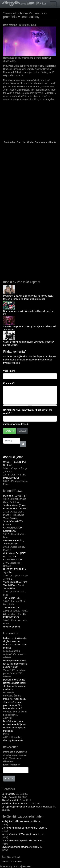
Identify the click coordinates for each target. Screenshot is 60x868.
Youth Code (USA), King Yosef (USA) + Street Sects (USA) (15, 585)
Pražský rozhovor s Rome (14, 803)
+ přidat (19, 491)
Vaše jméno (9, 371)
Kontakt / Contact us (12, 862)
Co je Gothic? (8, 794)
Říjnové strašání (10, 800)
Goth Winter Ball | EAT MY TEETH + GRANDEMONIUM (14, 556)
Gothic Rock (8, 797)
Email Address (12, 765)
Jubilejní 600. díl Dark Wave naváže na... (22, 821)
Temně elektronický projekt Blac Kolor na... (23, 841)
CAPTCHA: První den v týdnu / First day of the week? (28, 412)
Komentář (9, 383)
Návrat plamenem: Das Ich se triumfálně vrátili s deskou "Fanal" (15, 664)
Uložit (10, 431)
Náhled (22, 431)
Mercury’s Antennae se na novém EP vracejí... (25, 828)
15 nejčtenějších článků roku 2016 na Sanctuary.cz (27, 807)
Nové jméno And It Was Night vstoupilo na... (23, 834)
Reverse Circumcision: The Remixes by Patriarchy (31, 210)
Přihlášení (27, 867)
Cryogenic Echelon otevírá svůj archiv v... (22, 847)
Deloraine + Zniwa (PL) (15, 496)
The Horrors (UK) (12, 598)
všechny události (12, 627)
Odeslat (9, 779)
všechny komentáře (13, 740)
